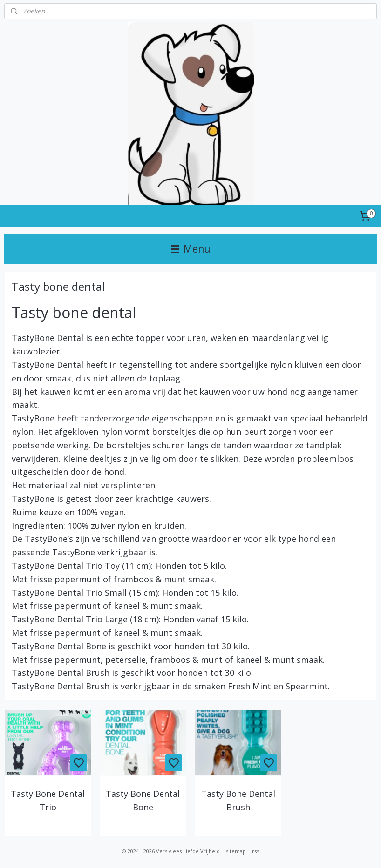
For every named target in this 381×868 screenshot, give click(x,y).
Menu (191, 249)
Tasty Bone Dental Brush (238, 800)
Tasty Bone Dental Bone (143, 800)
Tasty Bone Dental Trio (48, 800)
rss (255, 851)
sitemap (236, 851)
